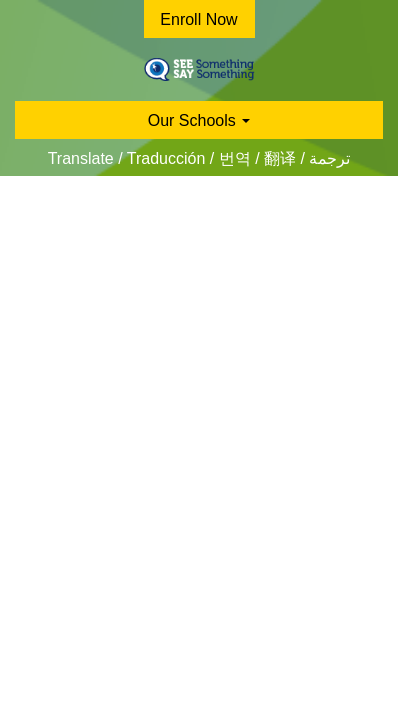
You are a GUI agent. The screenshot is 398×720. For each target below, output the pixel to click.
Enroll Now (198, 19)
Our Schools (199, 120)
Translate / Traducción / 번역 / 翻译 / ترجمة (199, 158)
